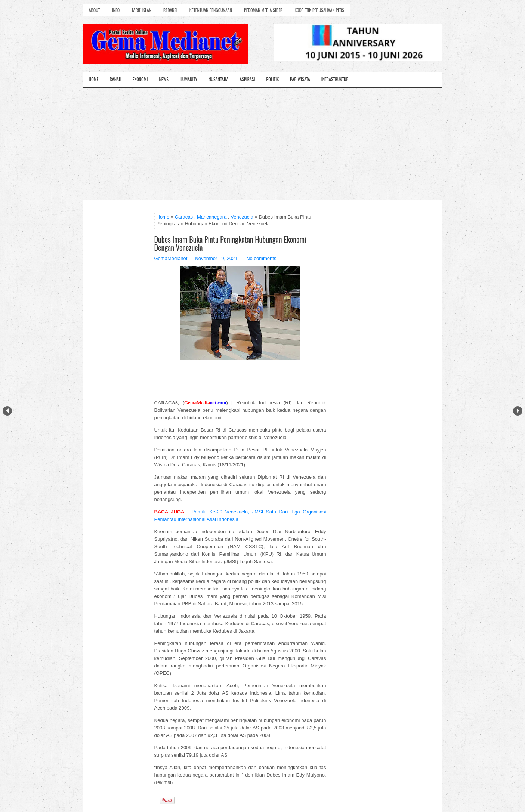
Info (116, 10)
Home (94, 79)
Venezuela (242, 217)
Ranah (116, 79)
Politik (272, 79)
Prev (7, 411)
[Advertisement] (263, 144)
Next (518, 411)
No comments (261, 258)
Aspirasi (247, 79)
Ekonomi (140, 79)
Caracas (184, 217)
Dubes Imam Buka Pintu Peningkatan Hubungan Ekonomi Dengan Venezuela (230, 243)
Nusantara (218, 79)
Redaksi (170, 10)
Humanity (189, 79)
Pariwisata (300, 79)
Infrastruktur (335, 79)
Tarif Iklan (141, 10)
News (164, 79)
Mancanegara (212, 217)
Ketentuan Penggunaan (211, 10)
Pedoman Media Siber (263, 10)
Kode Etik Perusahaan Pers (319, 10)
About (95, 10)
